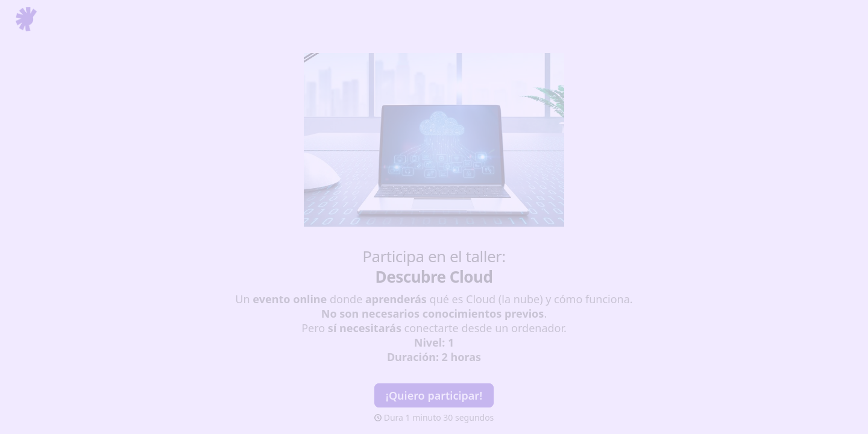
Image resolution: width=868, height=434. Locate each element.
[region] (118, 394)
